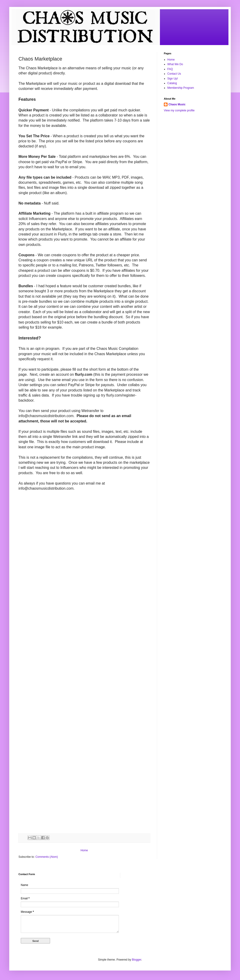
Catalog (172, 83)
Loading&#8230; (92, 667)
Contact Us (174, 74)
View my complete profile (179, 110)
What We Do (175, 64)
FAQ (170, 69)
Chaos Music (177, 104)
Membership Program (181, 88)
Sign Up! (173, 79)
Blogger (136, 960)
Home (84, 850)
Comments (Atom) (46, 857)
